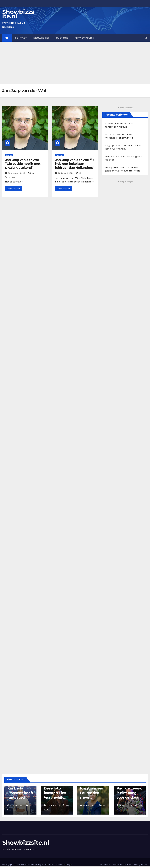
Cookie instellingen (63, 865)
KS (79, 173)
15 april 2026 (17, 805)
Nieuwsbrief (41, 38)
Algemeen (59, 155)
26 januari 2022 (66, 173)
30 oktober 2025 (17, 173)
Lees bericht (14, 189)
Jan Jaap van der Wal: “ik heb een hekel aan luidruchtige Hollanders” (75, 164)
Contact (21, 38)
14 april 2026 (126, 805)
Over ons (62, 38)
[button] (146, 38)
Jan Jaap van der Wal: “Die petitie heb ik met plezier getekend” (23, 164)
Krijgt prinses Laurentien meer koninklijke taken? (91, 797)
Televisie (9, 155)
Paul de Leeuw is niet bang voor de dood (129, 793)
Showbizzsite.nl (18, 14)
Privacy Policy (84, 38)
